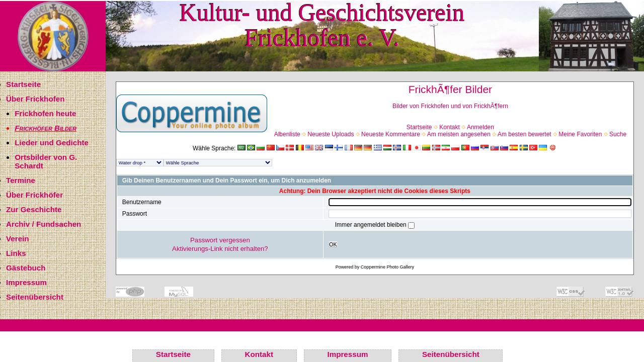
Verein (18, 239)
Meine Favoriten (580, 134)
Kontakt (450, 127)
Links (16, 253)
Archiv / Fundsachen (44, 224)
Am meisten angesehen (459, 134)
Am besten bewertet (525, 134)
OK (333, 244)
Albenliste (287, 134)
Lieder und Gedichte (52, 143)
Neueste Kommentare (391, 134)
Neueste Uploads (331, 134)
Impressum (26, 282)
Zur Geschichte (34, 209)
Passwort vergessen (220, 240)
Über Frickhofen (35, 99)
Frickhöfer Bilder (46, 128)
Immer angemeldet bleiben (372, 225)
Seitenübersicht (35, 297)
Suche (618, 134)
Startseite (23, 84)
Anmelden (480, 127)
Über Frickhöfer (34, 195)
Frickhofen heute (45, 113)
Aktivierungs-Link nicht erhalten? (220, 249)
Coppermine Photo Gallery (387, 267)
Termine (21, 180)
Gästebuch (26, 268)
